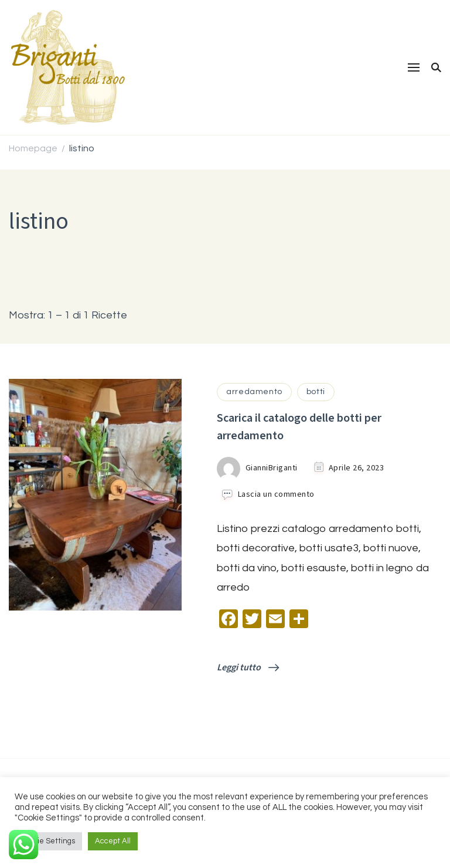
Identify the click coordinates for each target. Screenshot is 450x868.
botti (316, 392)
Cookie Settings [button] (48, 841)
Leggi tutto (248, 668)
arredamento (254, 392)
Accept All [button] (113, 841)
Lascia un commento (276, 495)
